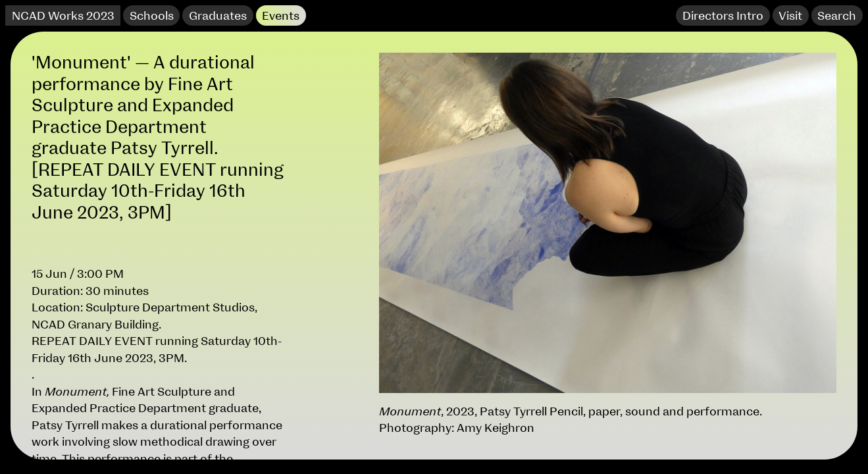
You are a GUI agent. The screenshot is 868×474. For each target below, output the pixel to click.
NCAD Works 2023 (63, 16)
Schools (152, 16)
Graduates (218, 16)
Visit (790, 16)
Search (837, 16)
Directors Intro (723, 16)
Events (281, 16)
